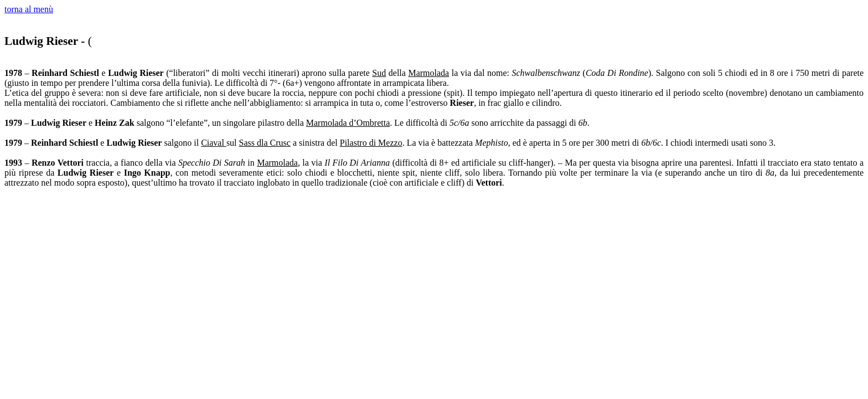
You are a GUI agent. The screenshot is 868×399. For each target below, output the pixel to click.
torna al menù (29, 9)
